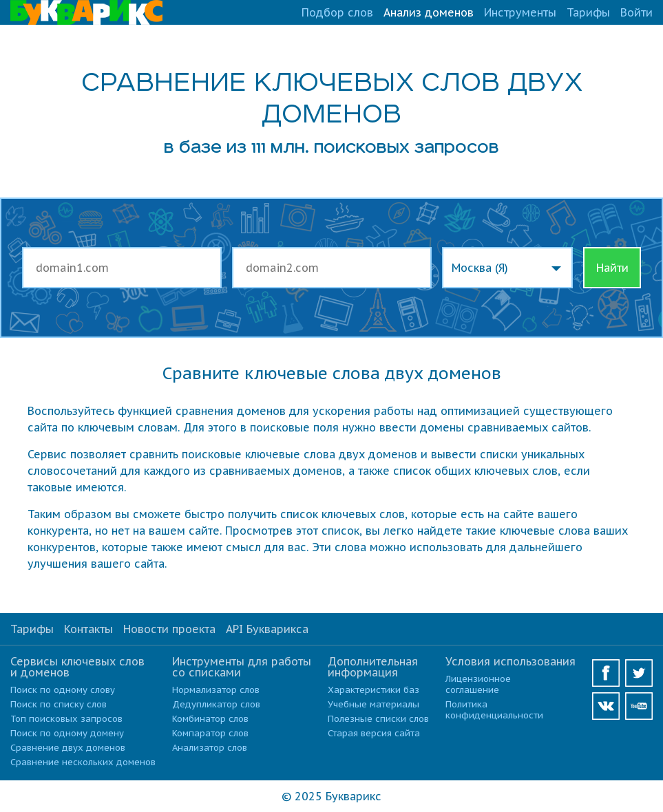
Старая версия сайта (374, 733)
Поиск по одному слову (63, 690)
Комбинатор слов (210, 719)
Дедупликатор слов (216, 704)
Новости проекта (169, 629)
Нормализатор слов (216, 690)
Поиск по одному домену (67, 733)
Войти (636, 12)
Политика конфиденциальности (494, 710)
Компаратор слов (210, 733)
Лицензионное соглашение (478, 684)
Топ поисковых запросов (66, 719)
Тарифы (588, 12)
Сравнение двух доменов (68, 748)
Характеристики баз (373, 690)
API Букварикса (267, 629)
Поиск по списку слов (59, 704)
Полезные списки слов (378, 719)
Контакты (88, 629)
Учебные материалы (373, 704)
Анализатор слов (210, 748)
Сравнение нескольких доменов (83, 762)
